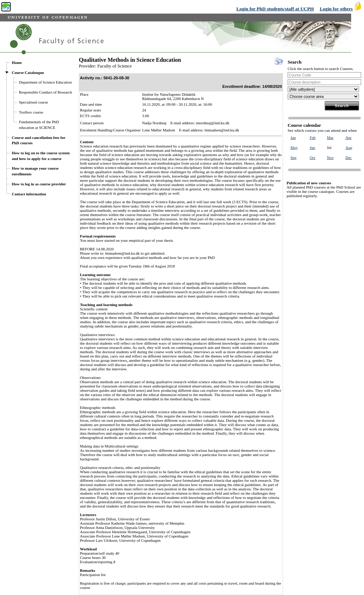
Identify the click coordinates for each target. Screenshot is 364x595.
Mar (330, 137)
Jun (312, 147)
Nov (330, 157)
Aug (349, 147)
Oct (313, 157)
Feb (313, 137)
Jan (293, 137)
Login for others (336, 9)
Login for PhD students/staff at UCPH (275, 9)
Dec (349, 157)
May (294, 147)
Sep (294, 157)
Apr (348, 137)
